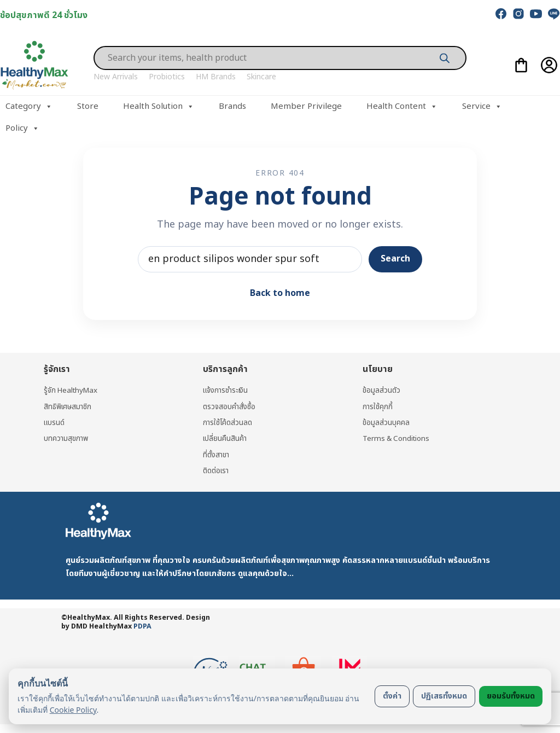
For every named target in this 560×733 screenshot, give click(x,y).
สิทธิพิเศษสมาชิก (69, 407)
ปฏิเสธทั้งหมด (444, 696)
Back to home (280, 293)
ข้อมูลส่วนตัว (382, 390)
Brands (232, 106)
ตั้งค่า (392, 696)
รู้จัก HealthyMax (72, 390)
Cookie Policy (73, 710)
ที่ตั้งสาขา (217, 455)
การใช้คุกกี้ (378, 407)
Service (482, 107)
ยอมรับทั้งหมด (511, 696)
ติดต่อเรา (217, 471)
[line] (553, 14)
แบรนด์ (55, 423)
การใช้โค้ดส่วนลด (228, 423)
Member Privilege (306, 106)
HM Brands (216, 77)
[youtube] (536, 14)
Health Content (402, 107)
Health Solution (159, 107)
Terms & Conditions (398, 438)
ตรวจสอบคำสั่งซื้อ (230, 407)
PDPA (142, 627)
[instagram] (518, 14)
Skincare (261, 77)
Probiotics (167, 77)
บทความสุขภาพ (67, 438)
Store (88, 106)
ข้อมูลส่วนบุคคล (386, 423)
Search (395, 259)
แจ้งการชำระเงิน (227, 390)
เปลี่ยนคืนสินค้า (226, 438)
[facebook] (501, 14)
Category (29, 107)
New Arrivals (116, 77)
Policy (22, 129)
